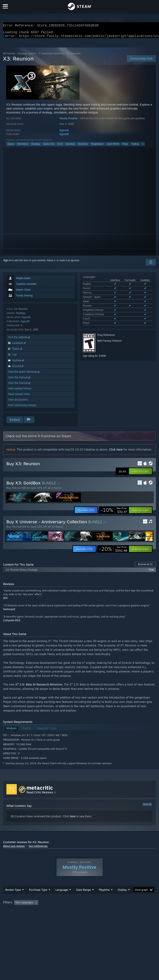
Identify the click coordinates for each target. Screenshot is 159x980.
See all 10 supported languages (100, 309)
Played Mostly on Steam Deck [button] (128, 911)
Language (62, 898)
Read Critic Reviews (40, 795)
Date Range (83, 898)
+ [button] (143, 146)
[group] (79, 914)
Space (11, 146)
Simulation (23, 146)
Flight (125, 146)
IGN (5, 600)
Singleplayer (97, 146)
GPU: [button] (50, 916)
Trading (135, 146)
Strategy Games (27, 56)
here (73, 819)
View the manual (20, 380)
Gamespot (9, 612)
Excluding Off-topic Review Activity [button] (66, 911)
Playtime (104, 898)
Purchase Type (38, 898)
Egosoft (64, 133)
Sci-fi (60, 146)
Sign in (7, 263)
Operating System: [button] (14, 916)
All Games (9, 56)
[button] (140, 474)
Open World (113, 146)
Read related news (19, 396)
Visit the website (19, 340)
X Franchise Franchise (51, 56)
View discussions (18, 402)
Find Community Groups (22, 408)
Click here (116, 452)
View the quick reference (24, 374)
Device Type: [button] (68, 916)
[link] (114, 513)
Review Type (13, 898)
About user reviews (14, 848)
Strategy (36, 146)
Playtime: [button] (98, 911)
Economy (83, 146)
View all (147, 807)
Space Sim (49, 146)
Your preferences (38, 848)
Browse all (145, 567)
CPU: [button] (36, 916)
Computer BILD (12, 623)
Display (122, 898)
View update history (20, 391)
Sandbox (70, 146)
